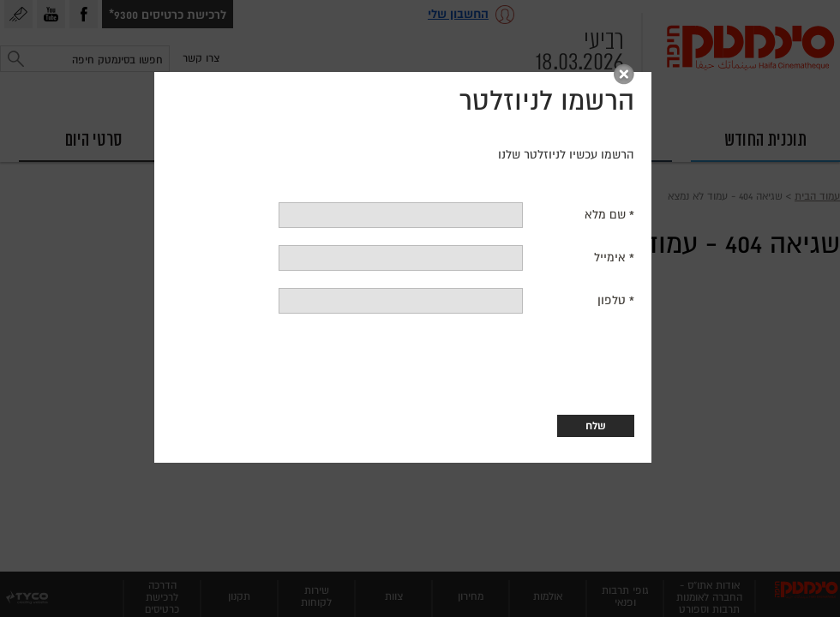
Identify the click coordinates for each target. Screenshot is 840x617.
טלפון (518, 311)
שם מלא (510, 226)
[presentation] (309, 375)
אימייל (515, 269)
